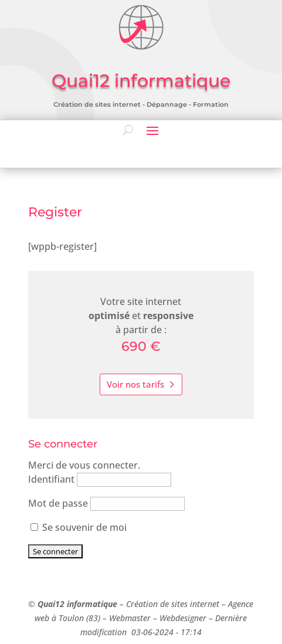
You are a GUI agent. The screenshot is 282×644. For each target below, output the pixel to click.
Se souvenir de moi (79, 527)
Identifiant (51, 479)
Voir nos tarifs (135, 384)
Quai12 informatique (77, 604)
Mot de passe (58, 503)
